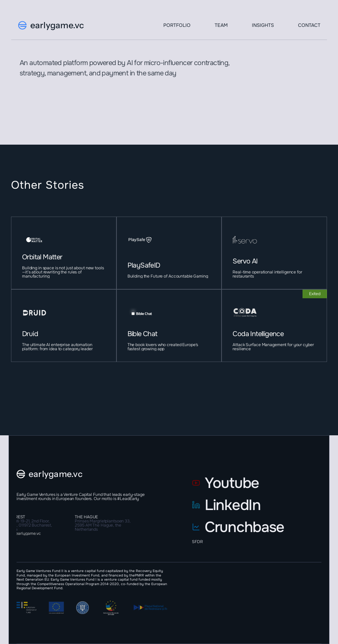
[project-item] (64, 253)
